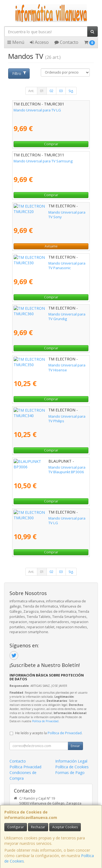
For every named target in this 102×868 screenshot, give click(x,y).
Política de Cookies (72, 767)
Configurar (16, 827)
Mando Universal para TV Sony (39, 212)
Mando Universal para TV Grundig (42, 314)
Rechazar (38, 827)
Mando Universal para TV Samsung (43, 161)
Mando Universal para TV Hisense (42, 365)
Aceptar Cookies (65, 827)
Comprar (51, 144)
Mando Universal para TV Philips (40, 416)
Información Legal (71, 761)
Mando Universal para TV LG (37, 110)
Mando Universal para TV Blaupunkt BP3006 (50, 467)
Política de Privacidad (45, 721)
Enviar (75, 746)
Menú (16, 42)
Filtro (19, 73)
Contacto (66, 42)
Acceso (39, 42)
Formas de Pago (70, 773)
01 (42, 91)
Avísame (51, 246)
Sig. (71, 91)
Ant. (31, 91)
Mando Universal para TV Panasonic (44, 263)
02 (51, 91)
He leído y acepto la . (49, 733)
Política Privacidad (25, 767)
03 (61, 91)
